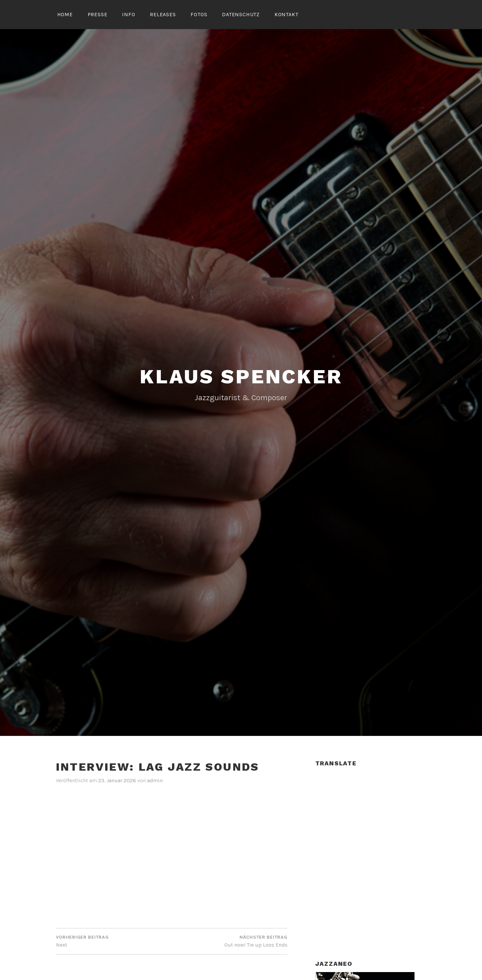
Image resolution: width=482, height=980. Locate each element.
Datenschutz (241, 14)
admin (155, 780)
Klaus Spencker (241, 377)
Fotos (199, 14)
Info (129, 14)
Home (65, 14)
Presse (98, 14)
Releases (163, 14)
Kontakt (286, 14)
